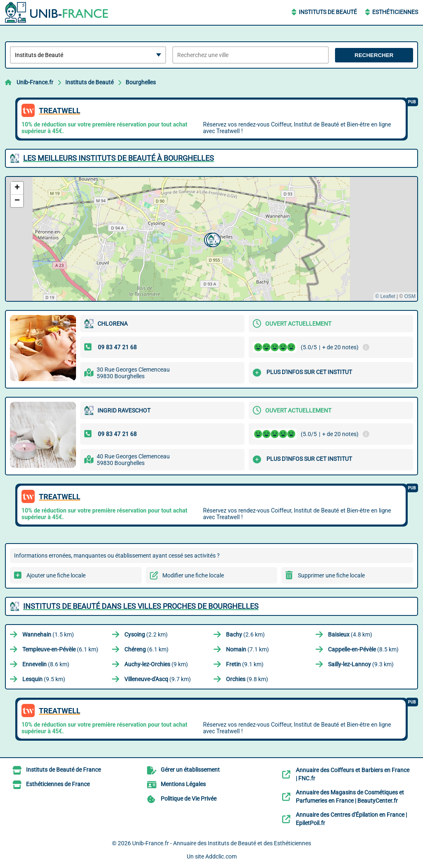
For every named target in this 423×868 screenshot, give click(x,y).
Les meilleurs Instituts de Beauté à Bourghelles (119, 158)
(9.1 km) (245, 664)
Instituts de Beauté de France (63, 770)
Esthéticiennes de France (58, 784)
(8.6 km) (46, 664)
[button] (212, 239)
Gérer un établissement (190, 770)
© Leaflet (385, 296)
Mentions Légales (183, 784)
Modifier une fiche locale (193, 575)
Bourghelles (141, 82)
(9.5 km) (44, 679)
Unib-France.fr (35, 82)
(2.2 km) (146, 634)
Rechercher (374, 55)
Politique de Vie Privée (189, 799)
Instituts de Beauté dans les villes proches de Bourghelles (141, 606)
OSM (410, 296)
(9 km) (156, 664)
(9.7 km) (158, 679)
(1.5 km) (48, 634)
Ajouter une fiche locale (56, 575)
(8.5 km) (363, 649)
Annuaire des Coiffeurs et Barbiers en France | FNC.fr (353, 774)
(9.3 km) (361, 664)
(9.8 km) (247, 679)
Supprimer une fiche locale (331, 575)
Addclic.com (221, 856)
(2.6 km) (245, 634)
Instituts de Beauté (328, 12)
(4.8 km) (350, 634)
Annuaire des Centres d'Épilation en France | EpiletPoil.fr (351, 819)
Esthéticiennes (395, 12)
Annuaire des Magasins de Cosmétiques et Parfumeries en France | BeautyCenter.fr (350, 796)
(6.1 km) (60, 649)
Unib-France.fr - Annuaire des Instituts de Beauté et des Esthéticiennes (222, 843)
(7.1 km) (247, 649)
